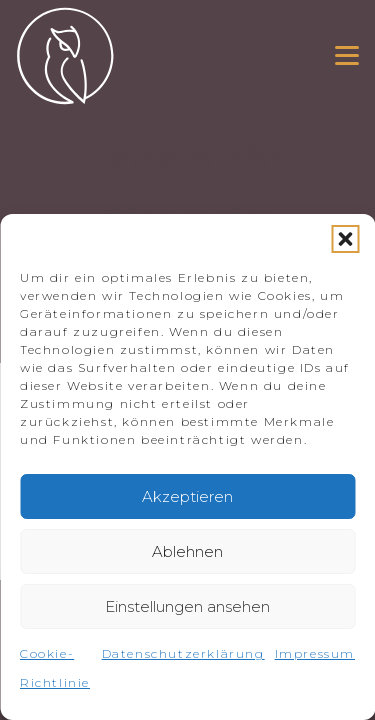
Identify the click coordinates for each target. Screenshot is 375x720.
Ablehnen (187, 551)
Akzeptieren (187, 496)
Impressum (315, 653)
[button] (345, 239)
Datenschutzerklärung (183, 653)
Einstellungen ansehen (187, 606)
